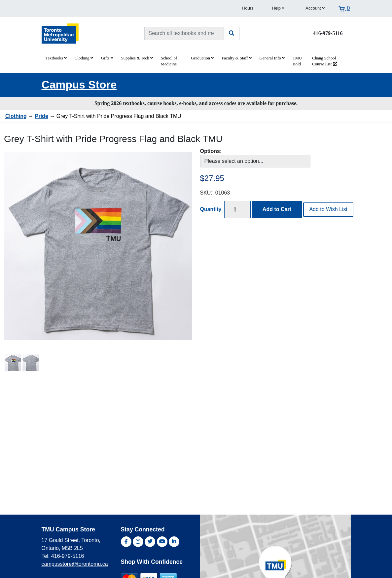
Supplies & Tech (137, 58)
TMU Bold (297, 61)
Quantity (211, 209)
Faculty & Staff (237, 58)
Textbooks (56, 58)
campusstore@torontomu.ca (75, 564)
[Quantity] (237, 210)
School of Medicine (169, 61)
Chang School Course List (325, 61)
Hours (248, 8)
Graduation (202, 58)
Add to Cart (277, 209)
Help (278, 8)
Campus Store (79, 85)
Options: (211, 151)
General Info (272, 58)
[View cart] (344, 8)
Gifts (107, 58)
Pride (42, 116)
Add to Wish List (328, 209)
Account (315, 8)
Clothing (84, 58)
